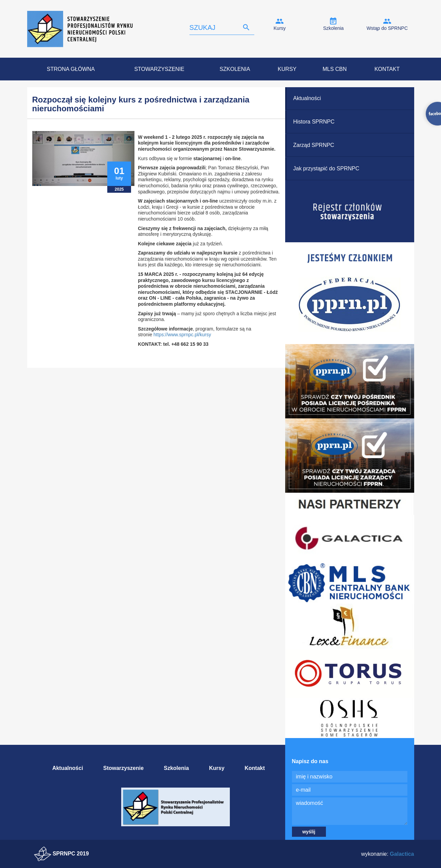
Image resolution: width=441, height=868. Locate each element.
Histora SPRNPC (314, 122)
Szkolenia (334, 28)
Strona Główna (71, 69)
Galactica (402, 854)
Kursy (280, 28)
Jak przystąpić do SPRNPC (326, 168)
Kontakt (387, 69)
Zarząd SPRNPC (314, 145)
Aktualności (307, 98)
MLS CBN (335, 69)
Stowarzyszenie (159, 69)
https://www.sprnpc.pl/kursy (182, 335)
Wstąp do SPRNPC (387, 28)
